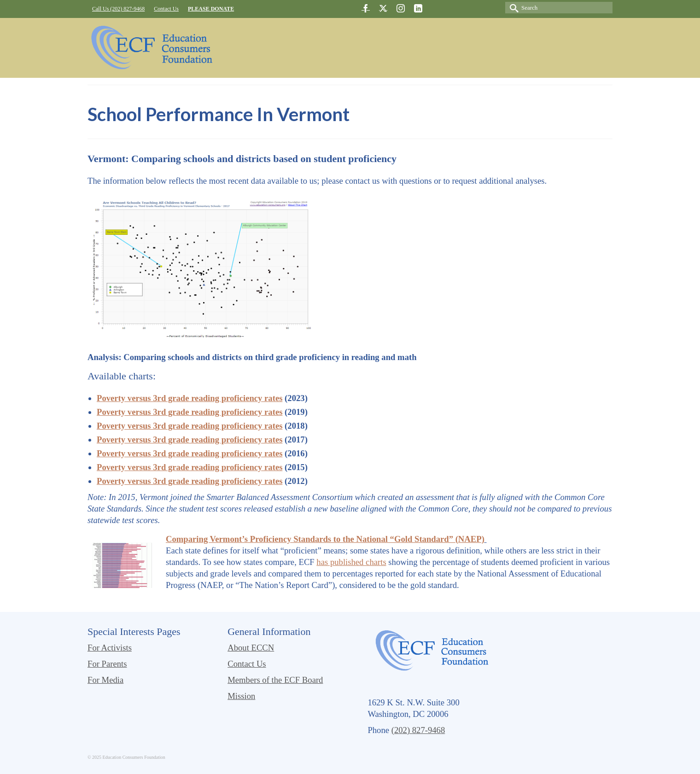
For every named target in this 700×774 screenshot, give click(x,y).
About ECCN (251, 648)
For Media (105, 680)
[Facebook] (366, 8)
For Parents (107, 664)
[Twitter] (383, 8)
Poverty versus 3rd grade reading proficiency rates (190, 398)
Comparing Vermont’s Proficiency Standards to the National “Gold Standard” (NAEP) (325, 539)
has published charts (351, 562)
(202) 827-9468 (418, 730)
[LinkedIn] (418, 8)
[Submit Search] (512, 8)
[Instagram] (401, 8)
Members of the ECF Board (275, 680)
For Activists (110, 648)
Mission (241, 696)
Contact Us (247, 664)
